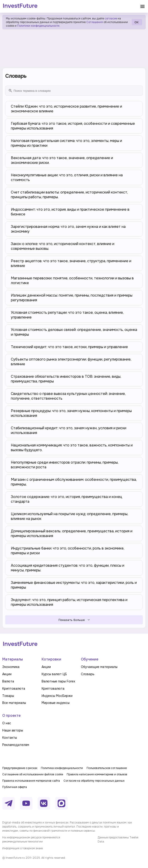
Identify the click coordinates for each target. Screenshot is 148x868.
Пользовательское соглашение (107, 768)
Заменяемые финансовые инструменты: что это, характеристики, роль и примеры (74, 585)
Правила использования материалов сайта (31, 781)
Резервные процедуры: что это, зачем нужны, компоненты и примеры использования (71, 413)
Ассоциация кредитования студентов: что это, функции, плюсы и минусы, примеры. (68, 568)
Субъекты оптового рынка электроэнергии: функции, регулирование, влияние (71, 362)
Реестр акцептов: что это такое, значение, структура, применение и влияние (71, 263)
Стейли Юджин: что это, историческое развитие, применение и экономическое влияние (66, 109)
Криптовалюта (14, 689)
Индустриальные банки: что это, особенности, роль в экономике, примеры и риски (68, 551)
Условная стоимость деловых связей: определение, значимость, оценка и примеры (74, 332)
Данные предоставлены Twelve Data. (118, 840)
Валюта (8, 681)
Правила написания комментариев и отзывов (97, 774)
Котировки (51, 659)
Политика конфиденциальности (62, 768)
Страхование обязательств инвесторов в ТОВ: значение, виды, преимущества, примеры (66, 379)
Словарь (88, 674)
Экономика (11, 667)
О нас (7, 723)
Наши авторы (13, 730)
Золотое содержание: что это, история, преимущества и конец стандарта (67, 499)
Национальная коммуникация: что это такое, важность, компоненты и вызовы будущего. (72, 448)
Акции (7, 674)
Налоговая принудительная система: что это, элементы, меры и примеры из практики (66, 143)
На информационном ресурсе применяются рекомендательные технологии (31, 840)
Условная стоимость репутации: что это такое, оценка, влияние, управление (67, 315)
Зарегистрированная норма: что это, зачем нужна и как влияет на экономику (68, 229)
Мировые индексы (56, 703)
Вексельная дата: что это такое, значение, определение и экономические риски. (62, 160)
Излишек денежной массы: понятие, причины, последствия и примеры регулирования (72, 298)
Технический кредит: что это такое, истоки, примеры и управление (69, 347)
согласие (111, 19)
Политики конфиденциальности (38, 26)
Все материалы (14, 703)
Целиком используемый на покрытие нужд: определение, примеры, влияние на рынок (69, 516)
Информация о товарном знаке (22, 848)
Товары (8, 696)
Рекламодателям (16, 745)
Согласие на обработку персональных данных (94, 781)
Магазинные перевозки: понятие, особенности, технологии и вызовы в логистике (72, 281)
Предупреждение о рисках (20, 768)
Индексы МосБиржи (57, 696)
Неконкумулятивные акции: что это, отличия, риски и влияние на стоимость (67, 177)
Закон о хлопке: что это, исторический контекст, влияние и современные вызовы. (63, 246)
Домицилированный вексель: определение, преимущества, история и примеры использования (72, 533)
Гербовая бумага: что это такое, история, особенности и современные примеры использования (73, 126)
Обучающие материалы (99, 667)
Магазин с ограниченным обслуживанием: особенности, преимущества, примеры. (74, 482)
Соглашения (94, 22)
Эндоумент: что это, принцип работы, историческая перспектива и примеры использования (69, 602)
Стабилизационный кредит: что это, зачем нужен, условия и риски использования (69, 430)
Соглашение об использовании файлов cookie (33, 774)
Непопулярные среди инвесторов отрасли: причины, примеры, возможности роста (65, 465)
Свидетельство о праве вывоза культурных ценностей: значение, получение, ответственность (68, 396)
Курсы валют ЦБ (54, 674)
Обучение (90, 659)
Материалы (13, 659)
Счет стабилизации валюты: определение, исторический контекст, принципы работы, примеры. (69, 195)
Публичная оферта (15, 787)
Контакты (10, 738)
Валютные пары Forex (58, 681)
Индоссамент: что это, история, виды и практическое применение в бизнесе (70, 212)
